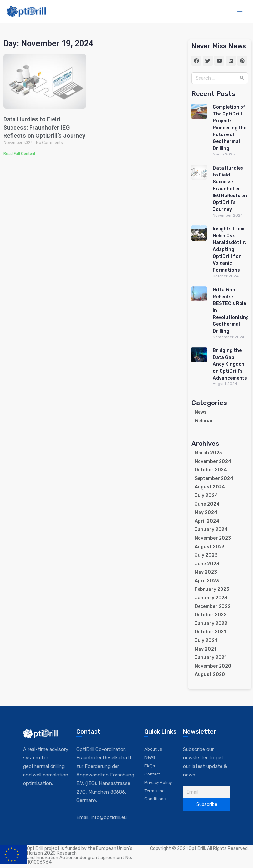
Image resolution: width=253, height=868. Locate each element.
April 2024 (207, 521)
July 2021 (206, 641)
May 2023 (206, 572)
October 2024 (211, 470)
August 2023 (210, 547)
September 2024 (214, 478)
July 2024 (206, 496)
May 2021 (205, 649)
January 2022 (211, 623)
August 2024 (210, 487)
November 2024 (213, 461)
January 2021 (211, 658)
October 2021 (210, 632)
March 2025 (208, 453)
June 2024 (207, 504)
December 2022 (213, 606)
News (201, 412)
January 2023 (211, 598)
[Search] (242, 78)
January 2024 (211, 530)
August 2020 (210, 675)
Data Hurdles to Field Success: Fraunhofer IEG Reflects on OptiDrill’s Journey (44, 127)
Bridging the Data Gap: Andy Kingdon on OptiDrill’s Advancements (230, 364)
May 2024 (206, 513)
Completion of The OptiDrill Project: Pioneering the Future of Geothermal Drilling (230, 128)
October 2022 (211, 615)
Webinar (204, 421)
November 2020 (213, 666)
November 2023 (213, 538)
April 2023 (207, 581)
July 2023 (206, 555)
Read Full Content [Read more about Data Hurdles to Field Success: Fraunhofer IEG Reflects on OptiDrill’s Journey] (19, 154)
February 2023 (212, 589)
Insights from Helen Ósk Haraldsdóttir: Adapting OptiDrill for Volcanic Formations (230, 249)
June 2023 (207, 564)
